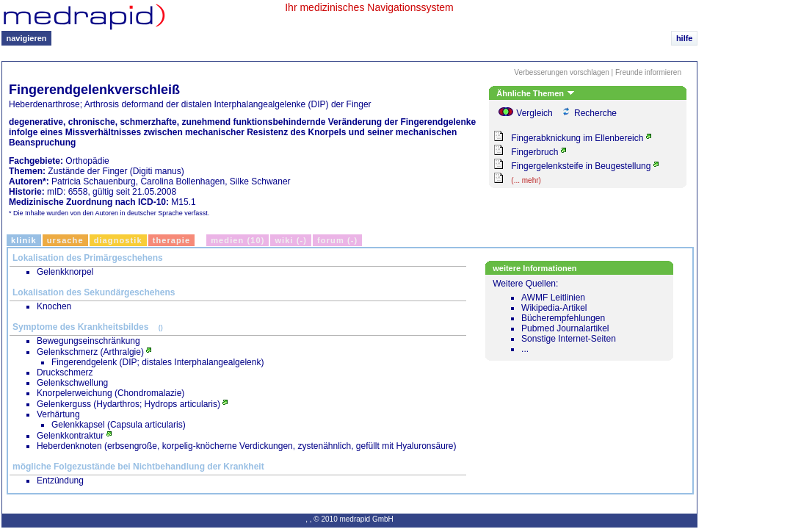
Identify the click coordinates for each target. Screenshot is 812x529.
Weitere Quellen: (581, 316)
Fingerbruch (534, 152)
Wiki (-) (291, 240)
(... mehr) (526, 180)
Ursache (65, 240)
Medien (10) (238, 240)
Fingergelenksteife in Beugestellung (581, 166)
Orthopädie (87, 161)
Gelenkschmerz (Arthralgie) (90, 352)
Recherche (595, 113)
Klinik (24, 240)
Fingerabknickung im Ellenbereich (577, 138)
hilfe (685, 38)
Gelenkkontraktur (70, 436)
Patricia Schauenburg (94, 181)
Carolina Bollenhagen (182, 181)
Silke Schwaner (260, 181)
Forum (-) (337, 240)
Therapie (172, 240)
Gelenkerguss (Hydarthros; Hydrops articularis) (128, 404)
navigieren (27, 38)
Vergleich (534, 113)
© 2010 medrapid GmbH (354, 519)
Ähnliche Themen (535, 93)
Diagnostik (118, 240)
